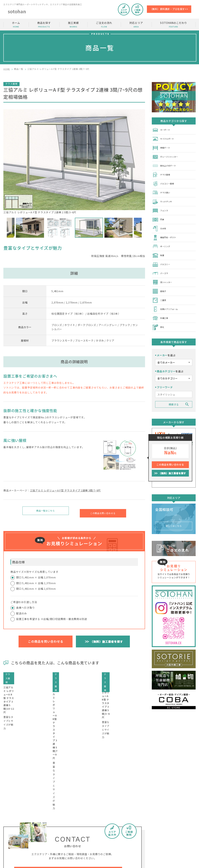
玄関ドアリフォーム (167, 299)
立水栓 (160, 223)
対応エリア (136, 25)
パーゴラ (161, 265)
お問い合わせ (178, 821)
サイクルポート (165, 138)
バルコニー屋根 (165, 180)
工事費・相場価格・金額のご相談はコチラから (68, 781)
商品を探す (44, 25)
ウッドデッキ (164, 197)
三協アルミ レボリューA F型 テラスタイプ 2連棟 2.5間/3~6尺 (74, 162)
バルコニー (162, 256)
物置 (159, 248)
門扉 (159, 214)
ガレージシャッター (167, 155)
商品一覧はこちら (46, 512)
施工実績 (73, 25)
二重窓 (160, 290)
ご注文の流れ (104, 25)
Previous (4, 228)
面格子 (160, 282)
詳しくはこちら (174, 512)
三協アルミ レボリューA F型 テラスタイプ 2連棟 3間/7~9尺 (65, 490)
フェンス (161, 206)
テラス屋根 (162, 172)
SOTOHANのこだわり (174, 25)
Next (144, 228)
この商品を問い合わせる (103, 512)
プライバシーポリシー (183, 841)
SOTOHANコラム (146, 834)
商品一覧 (19, 69)
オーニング (162, 240)
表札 (159, 316)
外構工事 (161, 307)
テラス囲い (162, 189)
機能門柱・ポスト (166, 231)
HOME (7, 69)
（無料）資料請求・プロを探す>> (169, 9)
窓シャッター (164, 273)
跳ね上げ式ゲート (166, 163)
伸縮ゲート (162, 146)
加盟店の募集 (178, 828)
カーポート (162, 130)
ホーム (16, 25)
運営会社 (176, 834)
